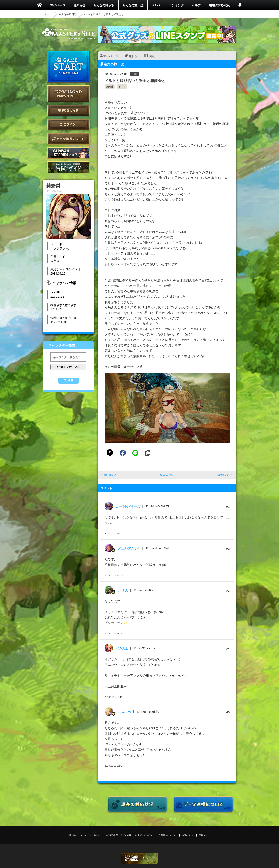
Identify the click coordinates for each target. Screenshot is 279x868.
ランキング (176, 5)
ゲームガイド (68, 167)
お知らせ (79, 5)
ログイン (68, 125)
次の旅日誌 (223, 475)
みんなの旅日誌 (133, 5)
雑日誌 (110, 86)
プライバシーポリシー (91, 835)
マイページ (58, 5)
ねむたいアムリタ (128, 548)
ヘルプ (196, 5)
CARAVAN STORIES (139, 858)
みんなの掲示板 (104, 5)
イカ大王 (122, 648)
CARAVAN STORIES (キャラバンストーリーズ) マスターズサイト (68, 34)
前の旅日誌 (110, 475)
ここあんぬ (124, 712)
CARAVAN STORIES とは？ (68, 153)
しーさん (122, 590)
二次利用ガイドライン (167, 835)
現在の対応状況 (219, 5)
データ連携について (68, 139)
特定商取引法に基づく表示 (118, 835)
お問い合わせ (188, 835)
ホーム (48, 14)
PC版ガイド (68, 110)
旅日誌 (133, 56)
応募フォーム (205, 835)
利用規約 (72, 835)
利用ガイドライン (144, 835)
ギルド (156, 5)
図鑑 (152, 56)
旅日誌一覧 (166, 475)
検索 (70, 381)
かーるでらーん (128, 506)
